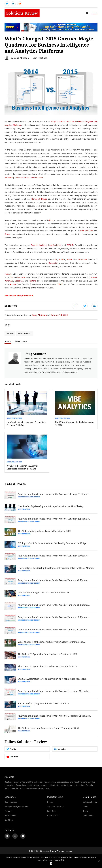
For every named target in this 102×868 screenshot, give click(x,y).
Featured (8, 813)
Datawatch (53, 263)
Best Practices (14, 419)
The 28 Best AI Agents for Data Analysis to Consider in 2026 (48, 656)
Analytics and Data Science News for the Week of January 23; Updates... (54, 606)
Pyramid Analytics (39, 245)
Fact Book (52, 813)
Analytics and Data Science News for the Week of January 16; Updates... (54, 618)
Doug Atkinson (21, 58)
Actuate (13, 285)
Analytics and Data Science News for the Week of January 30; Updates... (54, 581)
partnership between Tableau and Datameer (24, 178)
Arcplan (62, 260)
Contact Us (88, 818)
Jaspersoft (82, 260)
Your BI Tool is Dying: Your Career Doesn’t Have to (43, 705)
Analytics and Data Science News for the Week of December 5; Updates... (55, 718)
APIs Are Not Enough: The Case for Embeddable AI (43, 594)
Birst (51, 220)
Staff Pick (9, 822)
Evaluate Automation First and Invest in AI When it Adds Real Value (52, 680)
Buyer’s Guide (53, 818)
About (85, 809)
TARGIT (70, 245)
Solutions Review (90, 804)
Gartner (10, 334)
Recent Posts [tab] (21, 342)
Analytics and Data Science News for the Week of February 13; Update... (54, 519)
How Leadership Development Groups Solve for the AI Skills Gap (27, 424)
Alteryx (94, 278)
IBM (82, 231)
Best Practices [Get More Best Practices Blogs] (40, 58)
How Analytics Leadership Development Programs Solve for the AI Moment (56, 569)
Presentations (10, 818)
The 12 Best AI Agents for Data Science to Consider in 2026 (47, 668)
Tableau (8, 274)
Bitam (69, 260)
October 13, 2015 (59, 315)
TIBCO (60, 285)
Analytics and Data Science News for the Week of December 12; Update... (55, 693)
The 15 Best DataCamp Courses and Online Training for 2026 (48, 730)
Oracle (7, 234)
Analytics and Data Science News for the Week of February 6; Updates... (54, 556)
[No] (99, 861)
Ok (51, 864)
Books (50, 804)
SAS (87, 231)
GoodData (19, 281)
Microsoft (21, 278)
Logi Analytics (55, 245)
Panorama (9, 281)
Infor (55, 260)
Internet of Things (39, 199)
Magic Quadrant (25, 334)
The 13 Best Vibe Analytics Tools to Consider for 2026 (75, 424)
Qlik (11, 278)
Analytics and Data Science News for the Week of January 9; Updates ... (54, 631)
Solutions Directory (55, 809)
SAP (92, 231)
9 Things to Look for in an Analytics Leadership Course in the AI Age (23, 468)
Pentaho (33, 281)
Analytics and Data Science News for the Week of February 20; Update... (54, 494)
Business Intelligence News (29, 497)
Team (85, 813)
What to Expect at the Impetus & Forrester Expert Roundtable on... (52, 643)
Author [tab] (8, 342)
